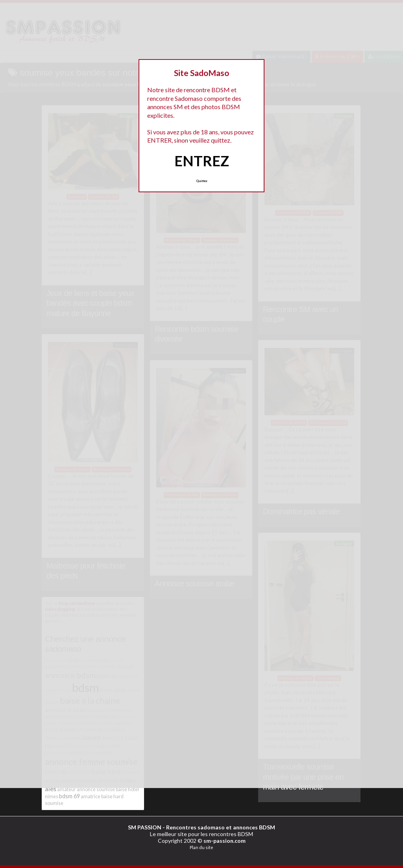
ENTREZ (202, 161)
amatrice (91, 796)
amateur (67, 789)
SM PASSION (145, 827)
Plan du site (201, 847)
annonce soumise (96, 789)
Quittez (202, 181)
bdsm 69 (69, 796)
